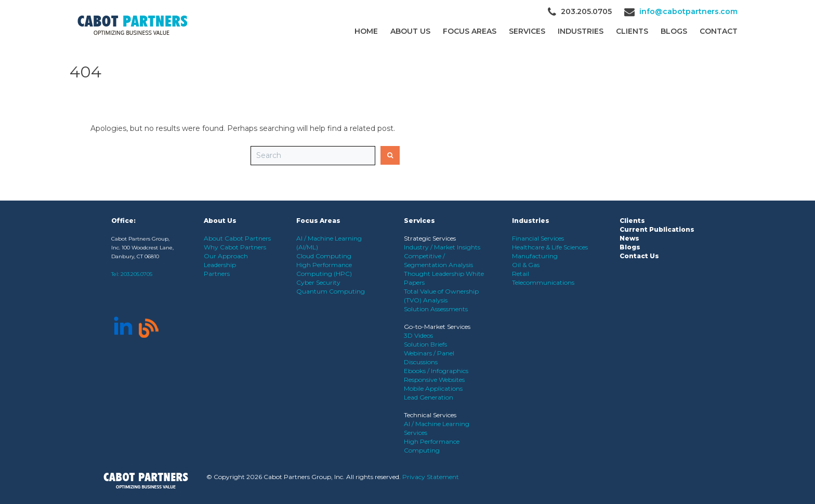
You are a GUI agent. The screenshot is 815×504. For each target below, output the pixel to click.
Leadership (220, 265)
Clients (632, 221)
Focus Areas (470, 31)
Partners (217, 274)
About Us (410, 31)
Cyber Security (318, 282)
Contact (719, 31)
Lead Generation (429, 397)
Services (527, 31)
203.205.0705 (136, 274)
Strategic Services (430, 238)
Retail (521, 274)
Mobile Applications (433, 388)
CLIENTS (632, 31)
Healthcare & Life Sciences (550, 247)
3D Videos (418, 335)
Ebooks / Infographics (436, 371)
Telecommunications (543, 282)
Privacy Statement (431, 477)
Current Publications (657, 229)
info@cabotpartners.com (688, 11)
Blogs (674, 31)
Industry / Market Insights (442, 247)
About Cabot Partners (237, 238)
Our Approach (226, 256)
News (629, 238)
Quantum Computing (331, 291)
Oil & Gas (526, 265)
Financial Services (538, 238)
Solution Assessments (436, 309)
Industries (581, 31)
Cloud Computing (324, 256)
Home (366, 31)
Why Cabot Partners (235, 247)
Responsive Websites (434, 380)
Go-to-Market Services (437, 327)
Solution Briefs (425, 344)
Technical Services (430, 415)
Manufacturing (535, 256)
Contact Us (639, 256)
